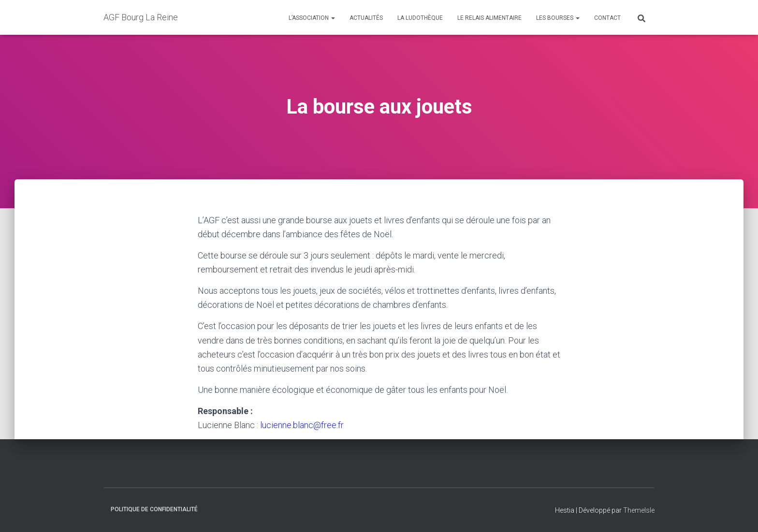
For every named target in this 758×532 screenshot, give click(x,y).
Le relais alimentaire (489, 18)
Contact (607, 18)
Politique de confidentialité (154, 509)
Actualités (366, 18)
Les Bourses (558, 18)
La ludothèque (420, 18)
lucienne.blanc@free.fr (302, 425)
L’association (312, 18)
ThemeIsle (639, 510)
